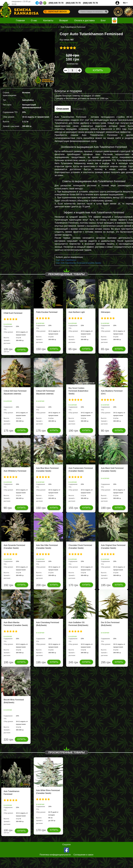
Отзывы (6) (79, 109)
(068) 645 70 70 (90, 3)
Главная (20, 20)
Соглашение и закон (83, 855)
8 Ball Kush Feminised (13, 313)
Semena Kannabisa (10, 27)
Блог (103, 20)
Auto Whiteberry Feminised (15, 471)
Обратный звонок (56, 12)
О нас (34, 20)
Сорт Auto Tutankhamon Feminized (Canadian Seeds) (78, 263)
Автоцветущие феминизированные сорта (39, 27)
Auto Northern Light (77, 312)
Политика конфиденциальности (55, 855)
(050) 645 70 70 (56, 3)
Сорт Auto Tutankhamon (66, 260)
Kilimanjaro (106, 312)
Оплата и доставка (84, 20)
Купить (98, 70)
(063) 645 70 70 (73, 3)
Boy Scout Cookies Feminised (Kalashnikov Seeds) (78, 391)
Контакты (48, 20)
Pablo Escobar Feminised (47, 312)
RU (125, 3)
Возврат (64, 20)
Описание (63, 109)
